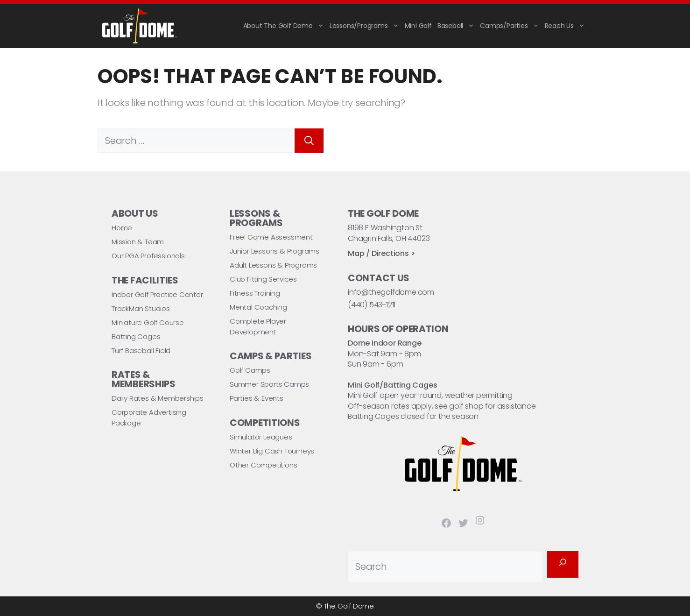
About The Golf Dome (285, 26)
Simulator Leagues (261, 437)
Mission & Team (138, 242)
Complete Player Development (258, 326)
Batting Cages (136, 336)
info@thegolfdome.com (391, 292)
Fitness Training (255, 293)
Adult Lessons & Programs (273, 265)
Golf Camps (250, 370)
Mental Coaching (258, 307)
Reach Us (566, 26)
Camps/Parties (511, 26)
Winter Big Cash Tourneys (272, 451)
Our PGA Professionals (148, 256)
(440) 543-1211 (372, 305)
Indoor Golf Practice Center (157, 294)
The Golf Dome (349, 606)
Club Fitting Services (263, 279)
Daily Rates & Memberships (158, 398)
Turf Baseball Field (141, 350)
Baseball (457, 26)
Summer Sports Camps (269, 384)
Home (122, 228)
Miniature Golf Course (148, 322)
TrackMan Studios (141, 308)
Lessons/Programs (366, 26)
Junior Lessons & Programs (275, 251)
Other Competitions (263, 465)
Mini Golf (418, 26)
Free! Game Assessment (271, 237)
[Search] (309, 141)
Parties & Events (257, 398)
